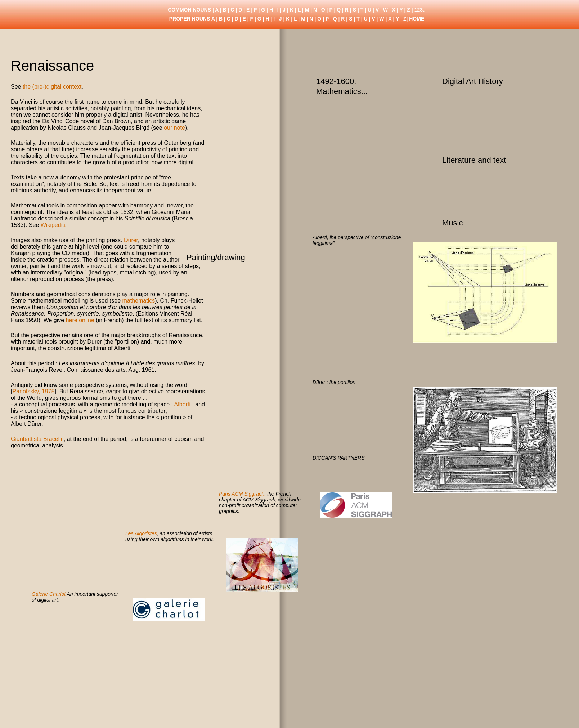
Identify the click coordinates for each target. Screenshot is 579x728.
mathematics (138, 301)
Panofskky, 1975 (33, 391)
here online (80, 320)
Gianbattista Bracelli (36, 439)
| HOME (415, 19)
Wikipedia (53, 225)
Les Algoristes (141, 533)
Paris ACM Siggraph (242, 494)
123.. (420, 10)
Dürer (131, 240)
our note (174, 128)
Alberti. (184, 404)
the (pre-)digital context (52, 87)
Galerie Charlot (49, 594)
